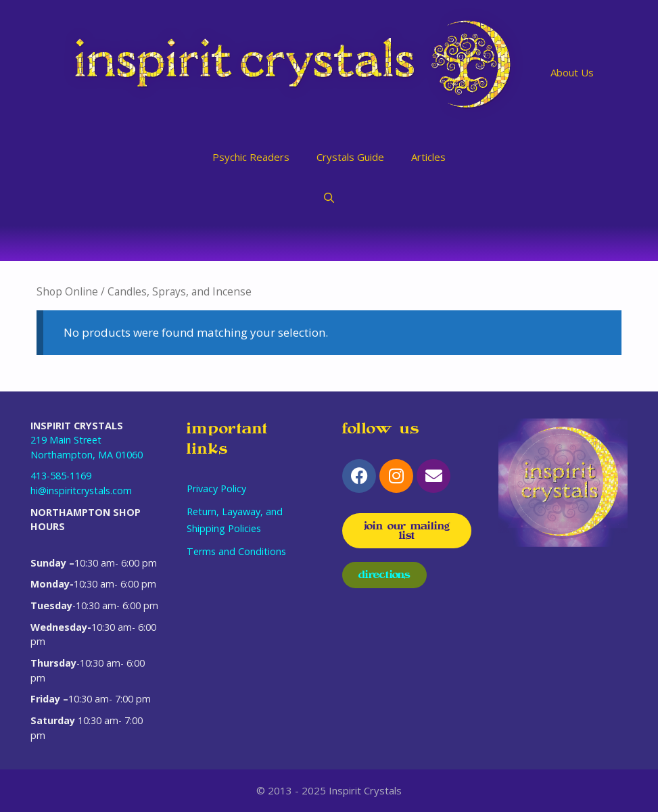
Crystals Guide (350, 157)
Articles (428, 157)
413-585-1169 (61, 476)
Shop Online (67, 291)
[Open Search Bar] (329, 197)
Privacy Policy (216, 488)
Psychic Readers (251, 157)
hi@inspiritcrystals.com (81, 491)
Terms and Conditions (236, 551)
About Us (572, 72)
